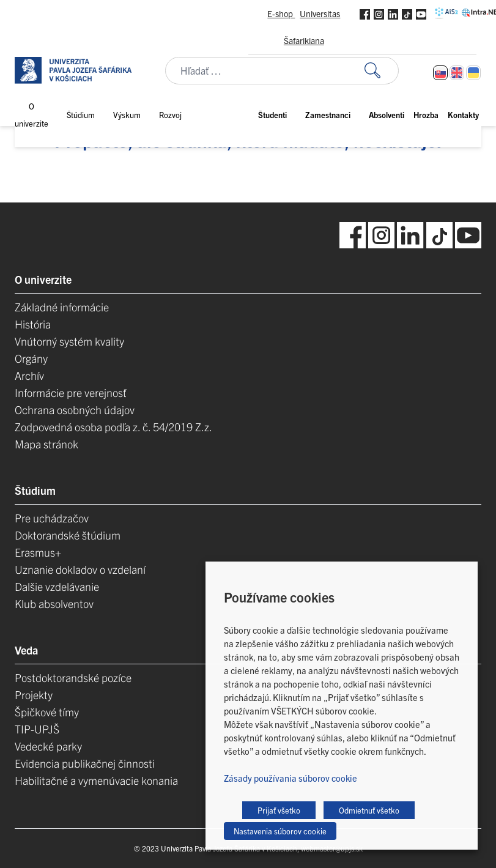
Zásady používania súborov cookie (291, 778)
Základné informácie (62, 307)
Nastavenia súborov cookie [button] (280, 831)
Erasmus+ (38, 552)
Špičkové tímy (47, 712)
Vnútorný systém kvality (69, 341)
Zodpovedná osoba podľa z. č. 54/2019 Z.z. (113, 427)
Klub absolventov (54, 603)
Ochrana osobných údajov (75, 410)
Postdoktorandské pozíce (73, 677)
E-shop (281, 13)
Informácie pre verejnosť (71, 392)
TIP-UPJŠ (37, 729)
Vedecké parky (48, 746)
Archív (29, 375)
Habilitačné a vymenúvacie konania (96, 780)
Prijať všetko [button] (279, 810)
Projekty (34, 695)
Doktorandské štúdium (68, 535)
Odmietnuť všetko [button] (369, 810)
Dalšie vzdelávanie (57, 586)
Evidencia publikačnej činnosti (85, 763)
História (33, 324)
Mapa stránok (46, 444)
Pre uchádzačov (52, 518)
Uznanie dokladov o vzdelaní (80, 569)
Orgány (31, 358)
